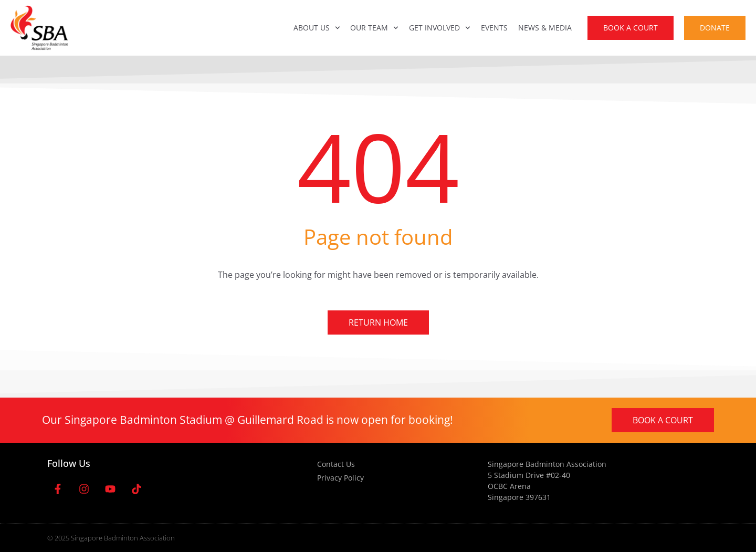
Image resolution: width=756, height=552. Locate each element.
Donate (715, 28)
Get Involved (440, 28)
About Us (317, 28)
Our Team (374, 28)
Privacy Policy (340, 478)
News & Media (545, 28)
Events (494, 28)
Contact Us (336, 464)
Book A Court (631, 28)
